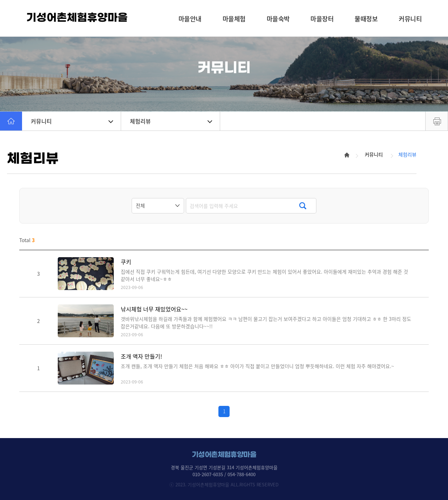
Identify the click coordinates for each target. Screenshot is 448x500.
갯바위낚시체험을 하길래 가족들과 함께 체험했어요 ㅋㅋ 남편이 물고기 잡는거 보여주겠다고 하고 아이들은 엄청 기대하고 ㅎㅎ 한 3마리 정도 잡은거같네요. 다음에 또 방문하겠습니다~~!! (266, 322)
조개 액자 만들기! (141, 356)
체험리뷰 (171, 121)
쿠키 (126, 262)
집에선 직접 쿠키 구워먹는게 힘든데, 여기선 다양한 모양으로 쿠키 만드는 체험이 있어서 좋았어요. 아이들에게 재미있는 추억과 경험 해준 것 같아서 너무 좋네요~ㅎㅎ (264, 275)
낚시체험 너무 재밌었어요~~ (154, 309)
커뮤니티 (72, 121)
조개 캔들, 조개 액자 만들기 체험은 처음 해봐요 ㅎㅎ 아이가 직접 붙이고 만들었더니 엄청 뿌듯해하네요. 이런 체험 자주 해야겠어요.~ (257, 366)
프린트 (437, 121)
